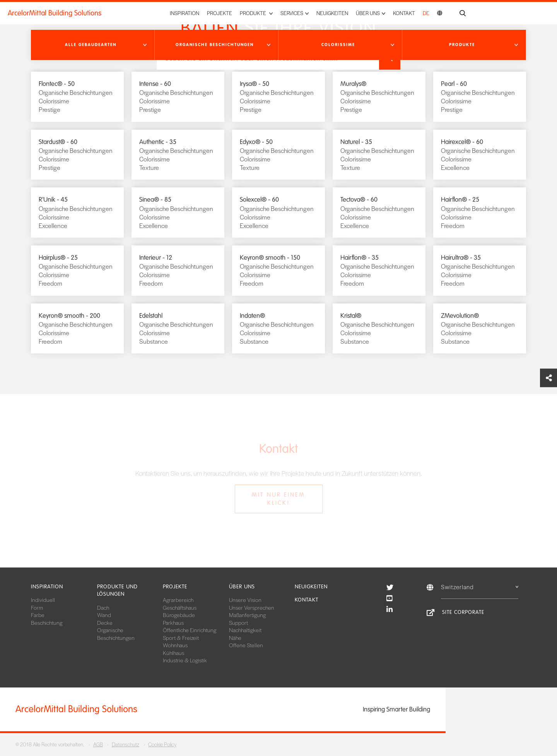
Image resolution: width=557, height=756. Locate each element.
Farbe (38, 615)
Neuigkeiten (332, 13)
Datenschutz (126, 744)
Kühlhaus (173, 653)
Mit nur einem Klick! (278, 499)
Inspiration (185, 13)
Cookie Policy (162, 744)
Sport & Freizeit (181, 638)
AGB (98, 744)
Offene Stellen (246, 645)
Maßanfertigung (247, 615)
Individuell (43, 600)
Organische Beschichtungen (116, 634)
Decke (105, 622)
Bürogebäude (179, 615)
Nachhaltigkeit (245, 630)
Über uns (242, 587)
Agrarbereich (178, 600)
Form (37, 607)
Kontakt (404, 13)
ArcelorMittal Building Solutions (55, 13)
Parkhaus (173, 622)
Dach (103, 607)
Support (238, 622)
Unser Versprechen (252, 607)
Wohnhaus (175, 645)
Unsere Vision (245, 600)
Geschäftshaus (180, 607)
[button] (93, 45)
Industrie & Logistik (185, 660)
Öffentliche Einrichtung (190, 630)
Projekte (220, 13)
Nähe (235, 638)
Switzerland (480, 587)
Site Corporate (463, 612)
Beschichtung (47, 622)
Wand (104, 615)
